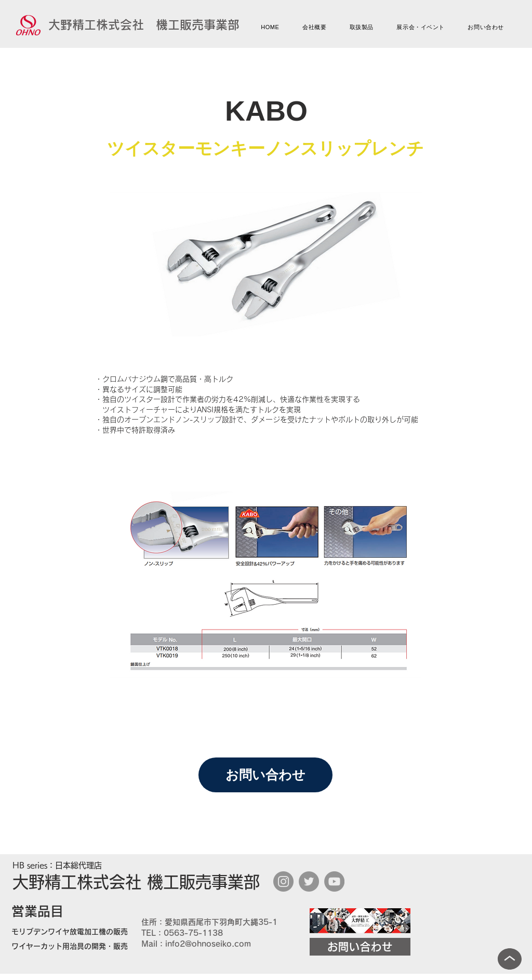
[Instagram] (283, 881)
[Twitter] (309, 881)
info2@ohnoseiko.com (208, 944)
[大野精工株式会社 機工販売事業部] (144, 25)
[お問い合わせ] (265, 775)
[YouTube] (334, 881)
